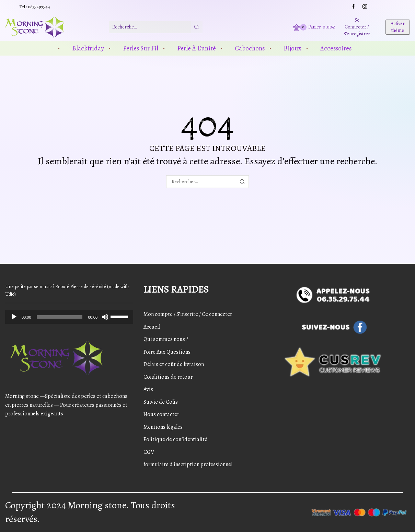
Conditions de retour (168, 377)
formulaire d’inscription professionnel (188, 464)
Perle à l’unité (197, 48)
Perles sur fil (141, 48)
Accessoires (336, 48)
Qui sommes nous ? (166, 339)
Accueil (152, 327)
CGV (149, 452)
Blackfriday (88, 48)
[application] (69, 317)
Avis (148, 389)
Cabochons (250, 48)
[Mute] (105, 317)
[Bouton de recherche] (197, 27)
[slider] (60, 317)
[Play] (14, 317)
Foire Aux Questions (167, 352)
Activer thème (398, 27)
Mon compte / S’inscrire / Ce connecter (188, 314)
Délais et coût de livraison (174, 364)
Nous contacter (161, 414)
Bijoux (292, 48)
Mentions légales (163, 427)
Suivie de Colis (161, 402)
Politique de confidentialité (175, 439)
